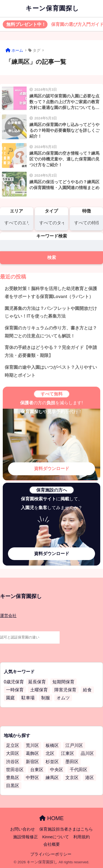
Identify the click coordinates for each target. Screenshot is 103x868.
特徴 (87, 211)
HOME (51, 818)
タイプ (51, 211)
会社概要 (52, 844)
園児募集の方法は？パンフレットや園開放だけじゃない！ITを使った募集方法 (51, 312)
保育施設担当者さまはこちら (66, 829)
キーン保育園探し (52, 8)
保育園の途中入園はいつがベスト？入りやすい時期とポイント (51, 371)
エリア (16, 211)
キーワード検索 (52, 236)
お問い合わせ (23, 829)
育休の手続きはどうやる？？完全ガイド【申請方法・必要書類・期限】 (51, 351)
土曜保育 (39, 690)
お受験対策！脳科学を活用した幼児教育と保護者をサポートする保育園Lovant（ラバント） (51, 293)
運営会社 (8, 616)
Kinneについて (56, 837)
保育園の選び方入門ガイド (53, 24)
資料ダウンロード (52, 469)
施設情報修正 (26, 837)
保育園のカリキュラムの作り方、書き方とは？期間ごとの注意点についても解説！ (51, 332)
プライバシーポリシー (51, 854)
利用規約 (82, 837)
